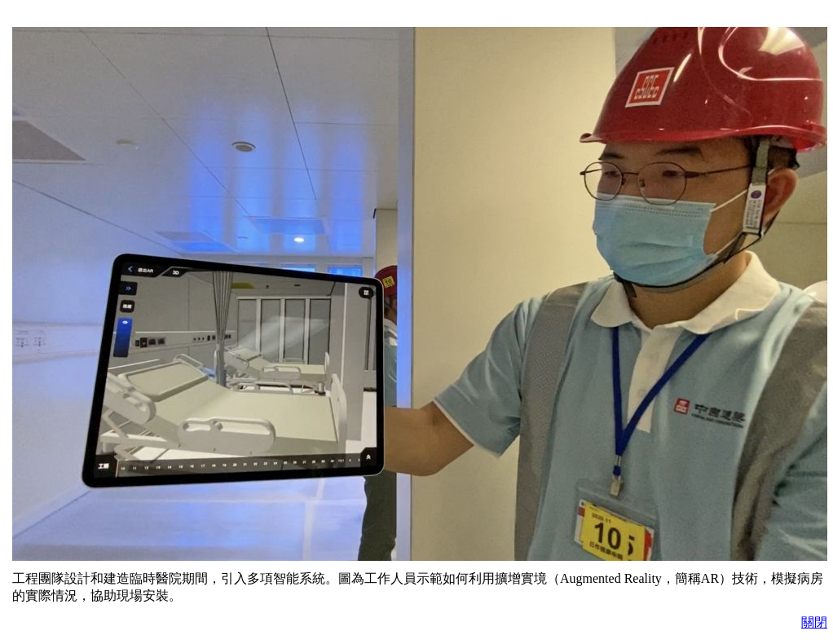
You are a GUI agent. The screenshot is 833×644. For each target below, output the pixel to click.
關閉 (814, 622)
